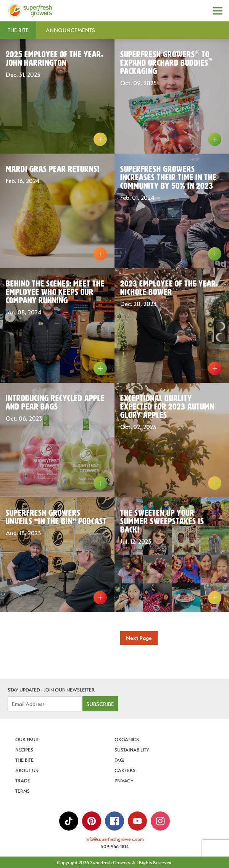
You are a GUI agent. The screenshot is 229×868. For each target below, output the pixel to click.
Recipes (24, 750)
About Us (27, 770)
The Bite (24, 760)
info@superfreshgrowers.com (115, 839)
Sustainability (132, 750)
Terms (23, 791)
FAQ (119, 760)
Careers (125, 770)
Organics (127, 739)
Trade (23, 781)
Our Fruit (27, 739)
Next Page (139, 638)
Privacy (124, 781)
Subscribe (100, 704)
